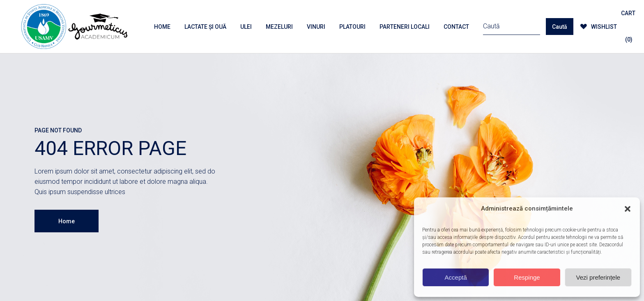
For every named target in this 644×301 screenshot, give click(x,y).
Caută (560, 27)
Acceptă (456, 277)
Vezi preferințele (598, 277)
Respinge (527, 277)
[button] (628, 209)
